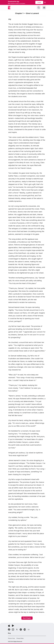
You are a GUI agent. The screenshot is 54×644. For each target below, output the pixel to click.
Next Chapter (27, 618)
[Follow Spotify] (21, 630)
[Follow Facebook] (9, 630)
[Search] (39, 8)
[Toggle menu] (44, 8)
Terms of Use (11, 638)
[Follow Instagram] (13, 630)
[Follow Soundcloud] (25, 630)
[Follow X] (17, 630)
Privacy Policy (20, 638)
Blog (9, 633)
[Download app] (9, 626)
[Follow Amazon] (29, 630)
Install (39, 2)
